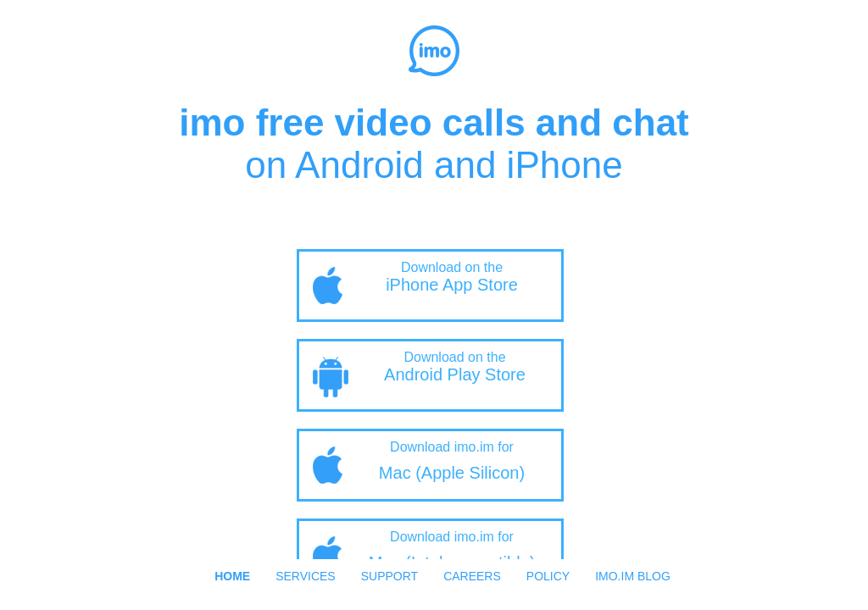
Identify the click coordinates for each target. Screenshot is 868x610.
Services (306, 576)
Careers (472, 576)
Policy (548, 576)
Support (389, 576)
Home (232, 576)
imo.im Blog (633, 576)
